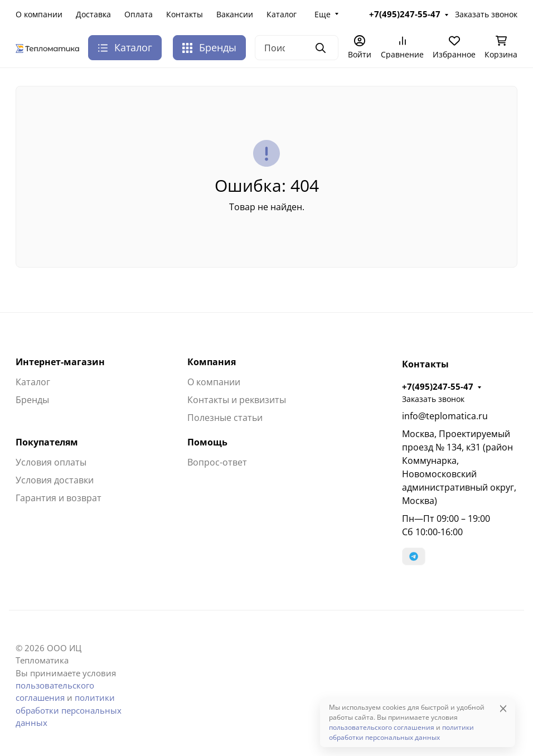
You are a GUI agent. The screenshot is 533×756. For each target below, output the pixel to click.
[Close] (503, 708)
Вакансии (235, 14)
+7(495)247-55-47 (405, 14)
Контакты (185, 14)
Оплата (139, 14)
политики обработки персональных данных (69, 710)
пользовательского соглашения (382, 727)
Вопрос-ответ (217, 462)
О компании (39, 14)
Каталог (282, 14)
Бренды (209, 47)
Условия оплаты (51, 462)
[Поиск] (297, 48)
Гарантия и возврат (59, 498)
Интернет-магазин (60, 362)
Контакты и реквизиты (237, 400)
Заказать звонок (486, 14)
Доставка (93, 14)
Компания (212, 362)
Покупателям (47, 442)
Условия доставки (55, 480)
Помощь (207, 442)
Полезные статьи (225, 418)
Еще (323, 14)
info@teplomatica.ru (445, 416)
